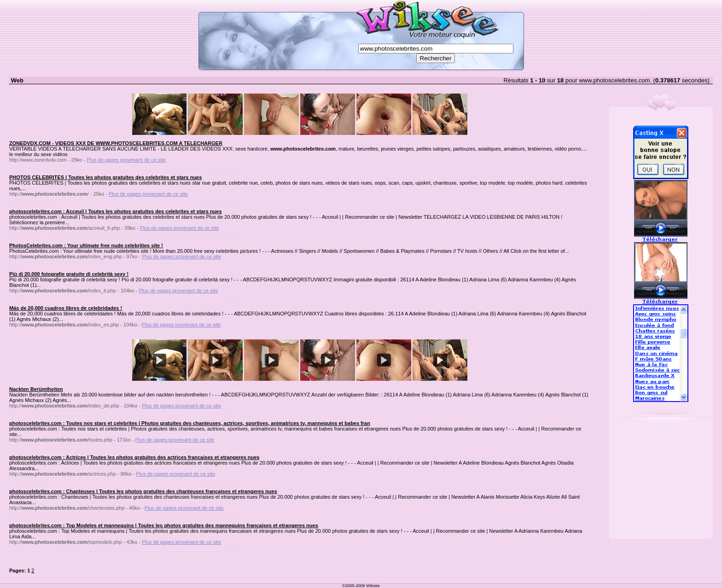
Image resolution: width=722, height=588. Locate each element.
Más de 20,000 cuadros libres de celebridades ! (66, 308)
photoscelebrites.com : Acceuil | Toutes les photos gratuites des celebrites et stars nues (116, 211)
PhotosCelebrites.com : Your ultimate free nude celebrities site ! (86, 245)
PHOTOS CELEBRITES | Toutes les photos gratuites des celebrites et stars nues (105, 177)
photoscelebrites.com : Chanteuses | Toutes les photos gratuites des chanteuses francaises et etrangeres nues (143, 491)
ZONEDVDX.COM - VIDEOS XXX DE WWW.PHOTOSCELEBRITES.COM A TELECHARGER (116, 143)
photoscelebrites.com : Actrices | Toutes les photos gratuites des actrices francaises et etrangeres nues (134, 457)
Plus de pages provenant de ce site (126, 160)
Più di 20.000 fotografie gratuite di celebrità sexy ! (69, 274)
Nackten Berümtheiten (36, 389)
